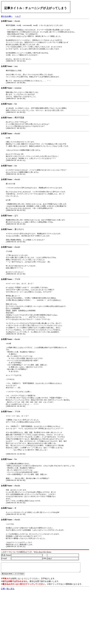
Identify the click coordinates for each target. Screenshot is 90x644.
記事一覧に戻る (8, 626)
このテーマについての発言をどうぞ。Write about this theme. (26, 587)
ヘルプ (18, 16)
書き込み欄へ (7, 16)
